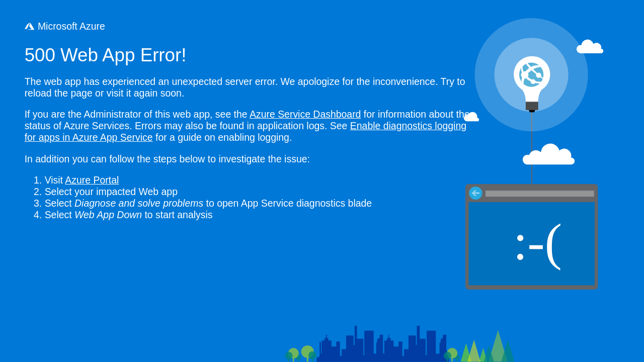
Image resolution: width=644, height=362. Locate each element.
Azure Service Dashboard (305, 114)
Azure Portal (92, 180)
